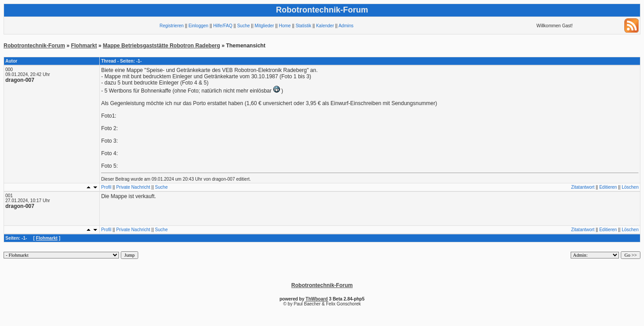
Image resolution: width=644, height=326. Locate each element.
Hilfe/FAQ (223, 26)
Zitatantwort (583, 187)
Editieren (608, 187)
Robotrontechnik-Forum (34, 46)
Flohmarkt (84, 46)
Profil (106, 187)
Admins (346, 26)
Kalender (325, 26)
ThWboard (316, 299)
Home (285, 26)
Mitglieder (264, 26)
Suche (243, 26)
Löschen (630, 187)
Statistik (303, 26)
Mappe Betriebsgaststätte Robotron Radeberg (161, 46)
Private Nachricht (133, 187)
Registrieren (172, 26)
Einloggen (198, 26)
